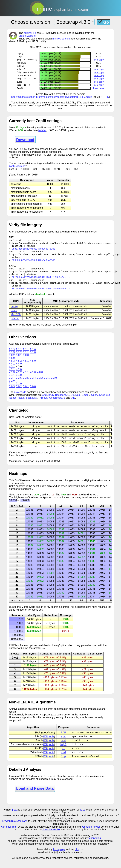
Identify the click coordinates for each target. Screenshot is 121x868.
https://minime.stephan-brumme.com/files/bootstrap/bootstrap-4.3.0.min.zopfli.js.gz (65, 257)
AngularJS (48, 400)
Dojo (78, 400)
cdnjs (14, 315)
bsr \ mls (17, 512)
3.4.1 (12, 380)
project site (20, 397)
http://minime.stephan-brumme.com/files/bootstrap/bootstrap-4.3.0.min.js (52, 97)
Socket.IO (31, 402)
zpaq (63, 743)
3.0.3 (12, 391)
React (21, 402)
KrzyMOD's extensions (15, 829)
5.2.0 (33, 354)
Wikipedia (49, 743)
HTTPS (105, 97)
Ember (86, 400)
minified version (61, 39)
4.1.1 (26, 377)
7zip (63, 764)
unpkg (14, 311)
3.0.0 (33, 391)
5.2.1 (26, 354)
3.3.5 (26, 383)
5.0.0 (26, 360)
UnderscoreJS (57, 402)
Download (25, 140)
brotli (63, 748)
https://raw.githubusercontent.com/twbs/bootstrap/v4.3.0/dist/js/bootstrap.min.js (63, 245)
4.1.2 (19, 377)
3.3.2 (40, 383)
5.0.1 (19, 360)
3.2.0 (12, 385)
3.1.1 (12, 388)
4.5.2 (19, 366)
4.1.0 (33, 377)
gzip (82, 818)
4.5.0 (33, 366)
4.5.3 (12, 366)
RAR (63, 739)
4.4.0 (19, 368)
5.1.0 (33, 357)
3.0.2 (19, 391)
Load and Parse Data (35, 796)
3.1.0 (19, 388)
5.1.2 (19, 357)
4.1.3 (12, 377)
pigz (15, 818)
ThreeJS (43, 402)
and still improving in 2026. (85, 844)
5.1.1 (26, 357)
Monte (25, 613)
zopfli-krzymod (17, 166)
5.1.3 (12, 357)
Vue (73, 402)
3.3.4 (33, 383)
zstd (63, 760)
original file (30, 33)
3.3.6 (19, 383)
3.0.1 (26, 391)
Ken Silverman (9, 835)
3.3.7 (12, 383)
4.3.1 (12, 371)
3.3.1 (47, 383)
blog (77, 858)
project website (27, 36)
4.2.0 (19, 374)
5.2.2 (19, 354)
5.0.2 (12, 360)
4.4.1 (12, 368)
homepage (59, 858)
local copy (99, 60)
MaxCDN (16, 319)
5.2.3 (12, 354)
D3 (72, 400)
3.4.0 (19, 380)
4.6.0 (12, 363)
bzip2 (63, 752)
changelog (95, 847)
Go (104, 22)
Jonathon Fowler (91, 835)
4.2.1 (12, 374)
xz (63, 756)
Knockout (105, 400)
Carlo (32, 613)
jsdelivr (42, 131)
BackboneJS (62, 400)
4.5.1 (26, 366)
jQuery (94, 400)
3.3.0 (54, 383)
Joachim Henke (51, 838)
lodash (13, 402)
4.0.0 (40, 377)
